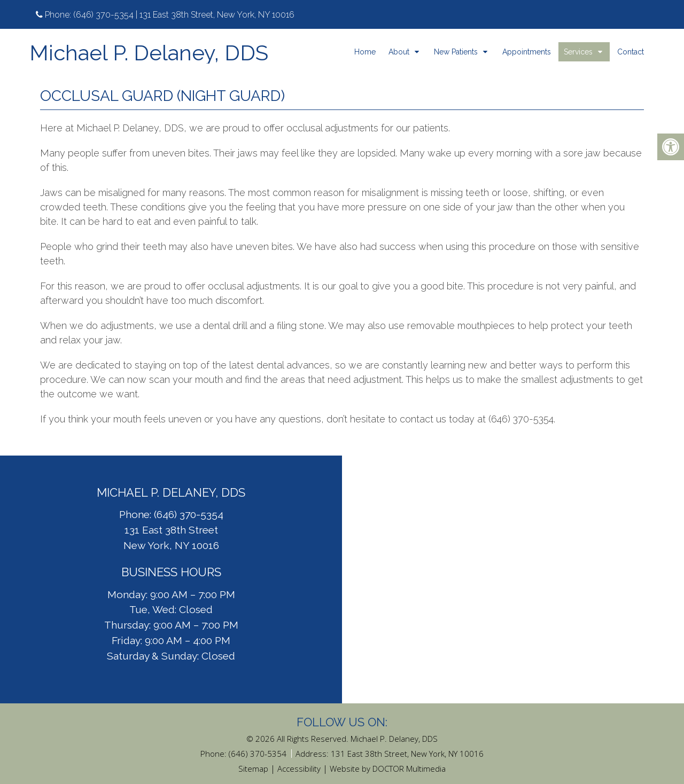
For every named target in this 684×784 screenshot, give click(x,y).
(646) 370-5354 (103, 15)
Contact (631, 52)
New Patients (456, 52)
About (399, 52)
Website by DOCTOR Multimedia (388, 769)
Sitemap (253, 769)
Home (365, 52)
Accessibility (299, 769)
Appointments (527, 52)
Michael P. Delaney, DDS (149, 53)
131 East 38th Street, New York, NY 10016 (407, 754)
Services (578, 52)
